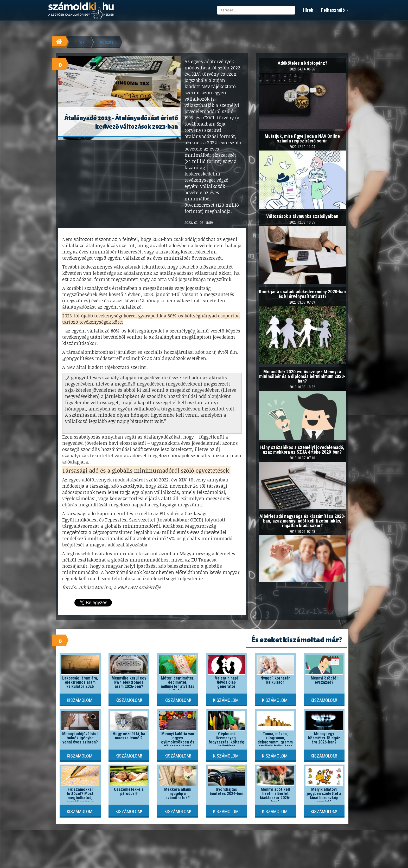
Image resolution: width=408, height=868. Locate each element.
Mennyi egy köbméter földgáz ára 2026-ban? (324, 738)
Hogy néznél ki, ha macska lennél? (129, 736)
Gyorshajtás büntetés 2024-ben (227, 791)
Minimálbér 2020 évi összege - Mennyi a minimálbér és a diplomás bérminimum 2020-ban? (302, 376)
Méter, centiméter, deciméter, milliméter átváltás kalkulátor (178, 684)
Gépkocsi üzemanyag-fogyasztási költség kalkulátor (226, 740)
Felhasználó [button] (335, 10)
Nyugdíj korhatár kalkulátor (275, 680)
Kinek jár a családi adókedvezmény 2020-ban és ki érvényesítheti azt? (302, 294)
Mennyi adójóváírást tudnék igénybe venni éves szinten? (80, 738)
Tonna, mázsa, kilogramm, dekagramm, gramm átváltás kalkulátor (275, 740)
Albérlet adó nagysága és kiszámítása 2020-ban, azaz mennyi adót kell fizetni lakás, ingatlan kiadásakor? (302, 521)
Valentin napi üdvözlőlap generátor (226, 682)
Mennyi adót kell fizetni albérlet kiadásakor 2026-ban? (275, 796)
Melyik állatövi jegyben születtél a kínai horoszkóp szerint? (324, 796)
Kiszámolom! (80, 700)
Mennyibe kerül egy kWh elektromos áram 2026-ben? (129, 682)
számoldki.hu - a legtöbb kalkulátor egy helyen (81, 11)
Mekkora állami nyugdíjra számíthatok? (178, 794)
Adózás (107, 42)
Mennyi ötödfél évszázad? (324, 680)
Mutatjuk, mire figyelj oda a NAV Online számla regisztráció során (302, 138)
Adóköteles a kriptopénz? (302, 63)
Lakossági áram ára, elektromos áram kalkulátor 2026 (80, 682)
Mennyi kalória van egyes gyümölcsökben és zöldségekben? (178, 740)
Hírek (308, 10)
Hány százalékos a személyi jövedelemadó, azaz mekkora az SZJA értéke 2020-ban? (302, 450)
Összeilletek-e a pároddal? (129, 791)
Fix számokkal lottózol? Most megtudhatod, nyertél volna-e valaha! (80, 798)
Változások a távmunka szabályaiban (302, 216)
